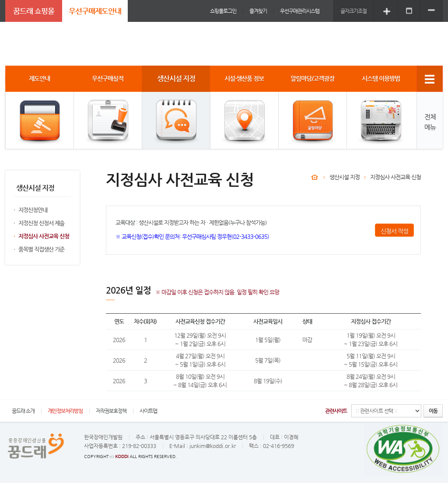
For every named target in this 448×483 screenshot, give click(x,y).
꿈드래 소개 (23, 411)
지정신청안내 (33, 210)
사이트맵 (148, 411)
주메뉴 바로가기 (0, 0)
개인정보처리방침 (65, 411)
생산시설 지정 (345, 177)
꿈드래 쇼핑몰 (34, 11)
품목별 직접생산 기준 (41, 249)
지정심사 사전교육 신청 (44, 236)
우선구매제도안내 (95, 11)
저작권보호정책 (111, 411)
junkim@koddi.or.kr (213, 446)
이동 (433, 411)
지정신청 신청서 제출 (41, 223)
